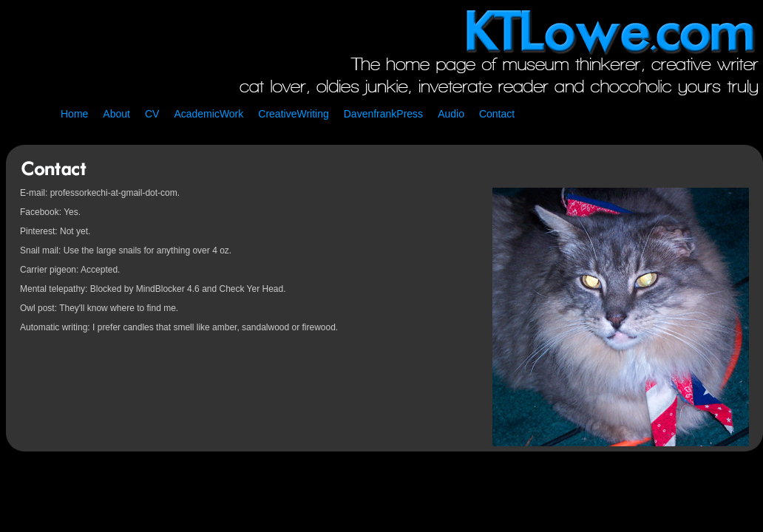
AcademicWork (208, 114)
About (116, 114)
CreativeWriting (293, 114)
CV (152, 114)
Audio (451, 114)
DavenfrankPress (383, 114)
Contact (497, 114)
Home (74, 114)
